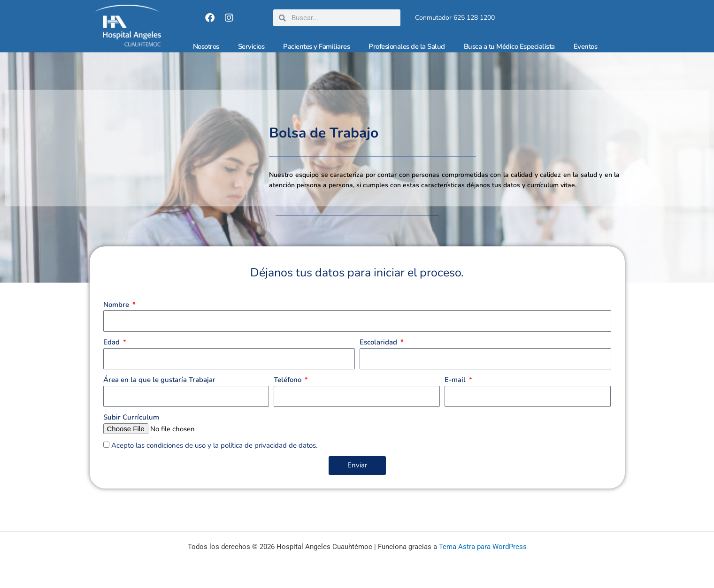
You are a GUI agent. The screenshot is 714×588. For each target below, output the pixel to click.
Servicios (251, 46)
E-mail (456, 395)
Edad (112, 357)
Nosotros (206, 46)
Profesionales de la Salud (407, 46)
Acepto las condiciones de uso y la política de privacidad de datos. (214, 460)
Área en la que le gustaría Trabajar (159, 395)
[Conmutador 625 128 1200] (411, 18)
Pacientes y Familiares (316, 46)
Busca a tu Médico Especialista (509, 46)
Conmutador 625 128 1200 (455, 18)
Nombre (117, 320)
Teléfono (288, 395)
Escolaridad (379, 357)
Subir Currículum (131, 432)
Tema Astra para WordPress (483, 547)
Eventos (586, 46)
